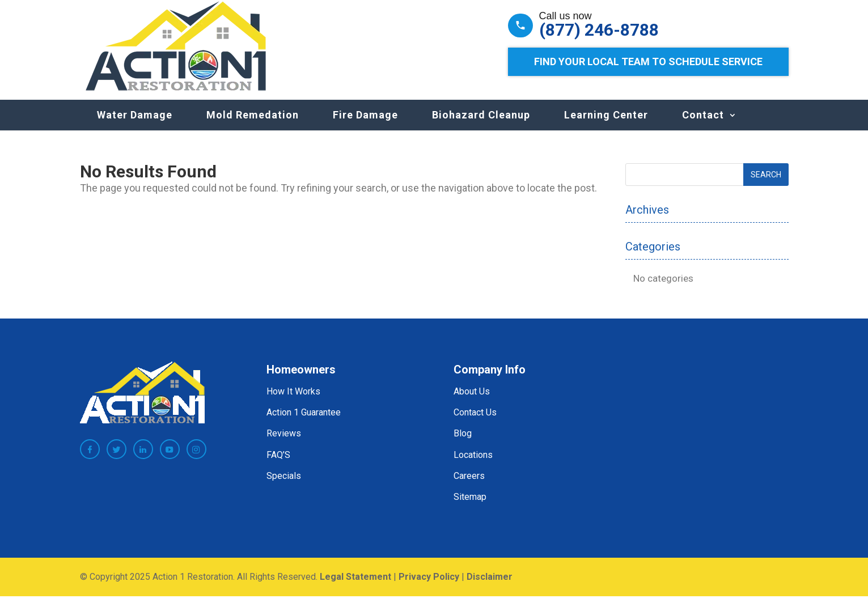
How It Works (293, 403)
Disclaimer (490, 588)
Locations (473, 466)
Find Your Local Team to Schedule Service (648, 61)
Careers (469, 487)
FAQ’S (278, 466)
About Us (472, 403)
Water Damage (135, 126)
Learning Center (606, 126)
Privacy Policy (429, 588)
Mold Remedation (253, 126)
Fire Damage (365, 126)
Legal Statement (355, 588)
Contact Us (475, 424)
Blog (463, 445)
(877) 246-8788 (599, 30)
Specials (284, 487)
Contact (703, 126)
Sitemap (470, 508)
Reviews (284, 445)
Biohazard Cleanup (481, 126)
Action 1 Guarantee (304, 424)
